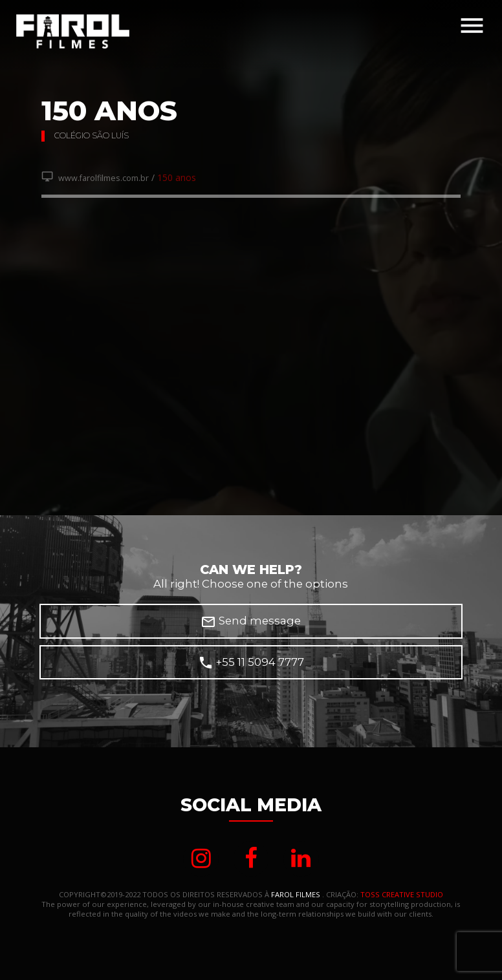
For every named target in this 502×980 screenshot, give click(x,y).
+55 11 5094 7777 (251, 663)
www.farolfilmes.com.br (95, 178)
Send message (251, 622)
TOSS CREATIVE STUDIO (402, 894)
